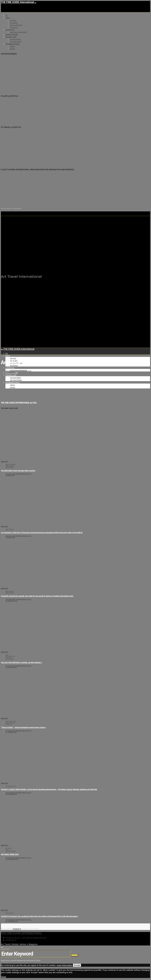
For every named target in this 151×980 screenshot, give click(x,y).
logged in (17, 929)
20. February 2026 (11, 601)
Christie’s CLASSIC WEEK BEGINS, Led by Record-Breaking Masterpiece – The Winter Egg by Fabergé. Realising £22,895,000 (49, 789)
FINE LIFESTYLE (10, 656)
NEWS (12, 46)
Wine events (10, 467)
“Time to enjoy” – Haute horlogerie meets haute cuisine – (24, 727)
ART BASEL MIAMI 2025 (10, 854)
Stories (12, 49)
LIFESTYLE (10, 30)
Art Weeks (14, 23)
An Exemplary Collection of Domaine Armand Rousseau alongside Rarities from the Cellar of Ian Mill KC (42, 533)
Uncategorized (11, 464)
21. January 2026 (11, 732)
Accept (77, 965)
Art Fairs (13, 20)
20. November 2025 (12, 921)
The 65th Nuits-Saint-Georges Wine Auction (18, 471)
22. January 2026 (11, 667)
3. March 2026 (10, 537)
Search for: (5, 949)
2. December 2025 (11, 794)
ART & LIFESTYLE (16, 25)
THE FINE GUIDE (45, 265)
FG (7, 16)
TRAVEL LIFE (11, 37)
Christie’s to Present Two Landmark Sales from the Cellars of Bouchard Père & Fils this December (39, 916)
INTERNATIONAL (13, 44)
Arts (8, 18)
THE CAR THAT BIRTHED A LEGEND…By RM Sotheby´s (21, 663)
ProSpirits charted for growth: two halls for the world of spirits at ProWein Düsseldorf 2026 (37, 596)
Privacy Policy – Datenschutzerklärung (26, 938)
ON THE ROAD (15, 39)
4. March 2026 (10, 475)
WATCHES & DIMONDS (18, 32)
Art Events (14, 27)
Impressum (11, 940)
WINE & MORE (12, 35)
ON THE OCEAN (16, 42)
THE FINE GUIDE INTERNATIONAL (21, 933)
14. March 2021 (10, 372)
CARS (7, 655)
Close (3, 977)
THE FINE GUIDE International (18, 2)
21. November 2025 (12, 859)
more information (65, 965)
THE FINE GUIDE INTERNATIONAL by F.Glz (18, 371)
